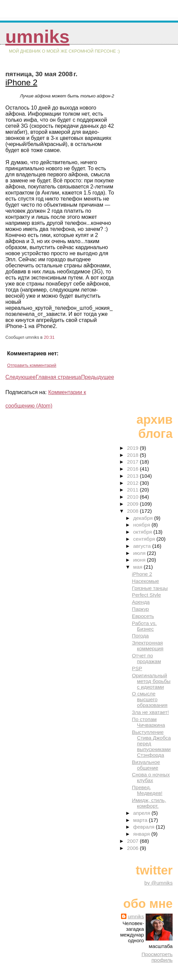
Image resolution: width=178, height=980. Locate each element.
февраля (144, 827)
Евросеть (143, 616)
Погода (140, 636)
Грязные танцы (150, 588)
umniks (37, 37)
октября (143, 532)
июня (140, 560)
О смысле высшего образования (150, 699)
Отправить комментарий (32, 365)
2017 (133, 462)
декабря (144, 518)
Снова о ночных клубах (151, 777)
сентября (145, 539)
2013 (133, 476)
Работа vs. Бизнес (144, 626)
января (142, 834)
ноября (142, 525)
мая (138, 567)
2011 (133, 490)
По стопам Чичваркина (148, 722)
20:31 (49, 337)
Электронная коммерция (147, 646)
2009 (133, 504)
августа (143, 546)
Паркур (140, 609)
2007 (133, 841)
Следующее (21, 377)
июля (140, 553)
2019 (133, 448)
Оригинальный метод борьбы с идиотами (151, 681)
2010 (133, 497)
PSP (137, 668)
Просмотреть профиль (157, 957)
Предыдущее (97, 377)
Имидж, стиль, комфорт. (149, 803)
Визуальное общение (146, 765)
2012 (133, 483)
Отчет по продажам (146, 658)
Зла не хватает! (150, 712)
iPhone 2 (21, 82)
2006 (133, 848)
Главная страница (58, 377)
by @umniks (158, 883)
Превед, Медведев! (147, 790)
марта (141, 820)
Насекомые (145, 581)
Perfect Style (146, 595)
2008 (133, 511)
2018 (133, 455)
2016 (133, 469)
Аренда (141, 602)
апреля (142, 813)
